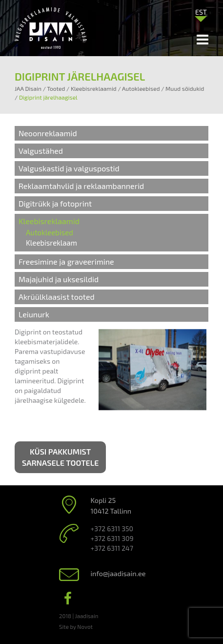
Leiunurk (34, 314)
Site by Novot (76, 626)
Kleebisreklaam (51, 243)
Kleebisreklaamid (49, 221)
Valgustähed (41, 151)
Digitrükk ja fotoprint (55, 203)
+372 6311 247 (112, 548)
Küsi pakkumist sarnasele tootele (60, 457)
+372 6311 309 (112, 538)
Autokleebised (50, 232)
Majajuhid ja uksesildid (59, 279)
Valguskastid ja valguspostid (69, 168)
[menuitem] (201, 12)
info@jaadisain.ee (118, 573)
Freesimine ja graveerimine (66, 261)
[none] (201, 14)
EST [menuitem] (201, 12)
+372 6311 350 (112, 529)
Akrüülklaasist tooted (57, 297)
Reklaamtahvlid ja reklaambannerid (81, 186)
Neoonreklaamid (48, 133)
